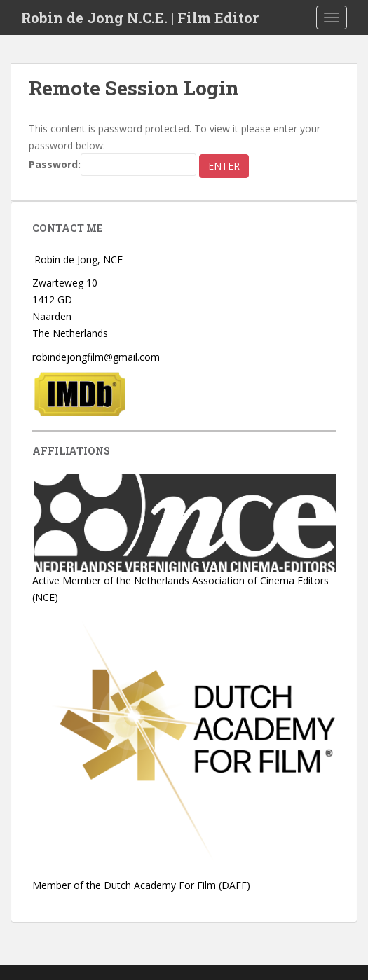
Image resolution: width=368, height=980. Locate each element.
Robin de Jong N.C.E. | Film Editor (140, 18)
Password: (113, 165)
